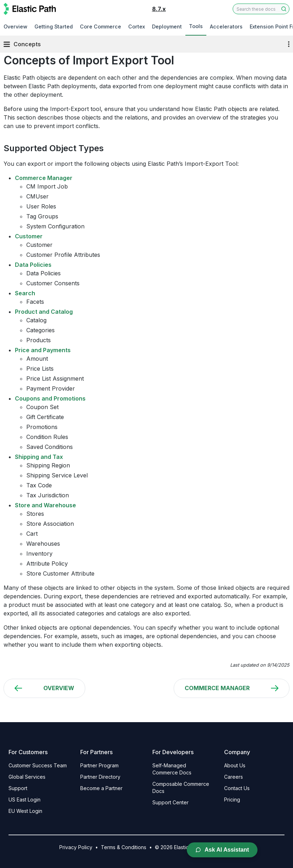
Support (18, 788)
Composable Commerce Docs (181, 787)
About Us (235, 765)
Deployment (167, 27)
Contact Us (237, 788)
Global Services (27, 777)
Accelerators (226, 27)
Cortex (137, 27)
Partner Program (99, 765)
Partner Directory (100, 777)
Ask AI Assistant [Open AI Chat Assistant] (222, 850)
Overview (15, 27)
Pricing (232, 800)
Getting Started (54, 27)
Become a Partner (101, 788)
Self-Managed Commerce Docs (172, 769)
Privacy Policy (76, 847)
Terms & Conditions (124, 847)
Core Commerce (101, 27)
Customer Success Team (38, 765)
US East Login (25, 800)
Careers (234, 777)
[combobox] (261, 9)
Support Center (170, 802)
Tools (196, 26)
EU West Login (25, 811)
